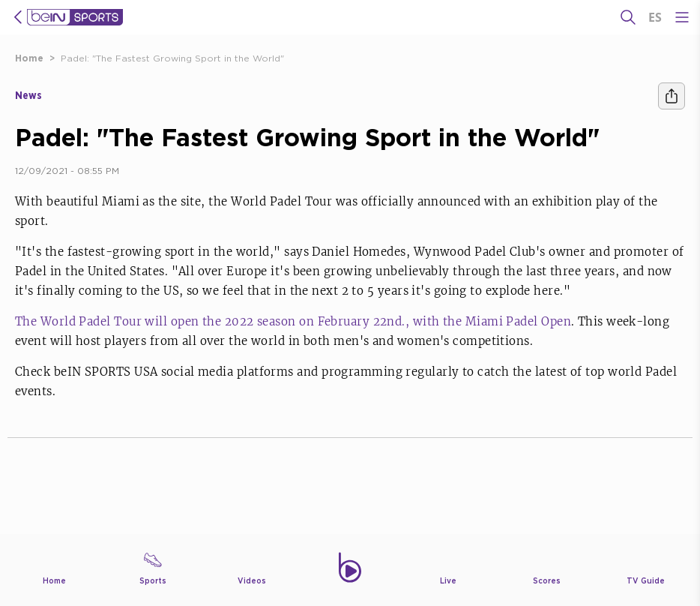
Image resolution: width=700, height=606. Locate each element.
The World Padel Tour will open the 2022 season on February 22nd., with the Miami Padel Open (293, 321)
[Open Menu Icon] (682, 17)
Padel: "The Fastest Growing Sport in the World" (172, 58)
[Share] (672, 96)
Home (29, 58)
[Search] (628, 17)
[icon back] (18, 17)
